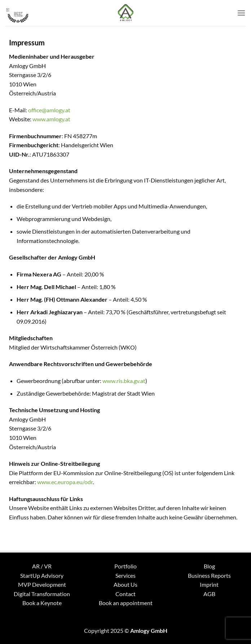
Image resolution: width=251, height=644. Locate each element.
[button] (241, 13)
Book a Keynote (42, 603)
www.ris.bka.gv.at (124, 381)
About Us (125, 584)
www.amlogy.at (51, 119)
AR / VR (42, 566)
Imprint (209, 584)
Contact (125, 594)
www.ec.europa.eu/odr (65, 482)
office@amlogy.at (49, 110)
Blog (209, 566)
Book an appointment (126, 603)
